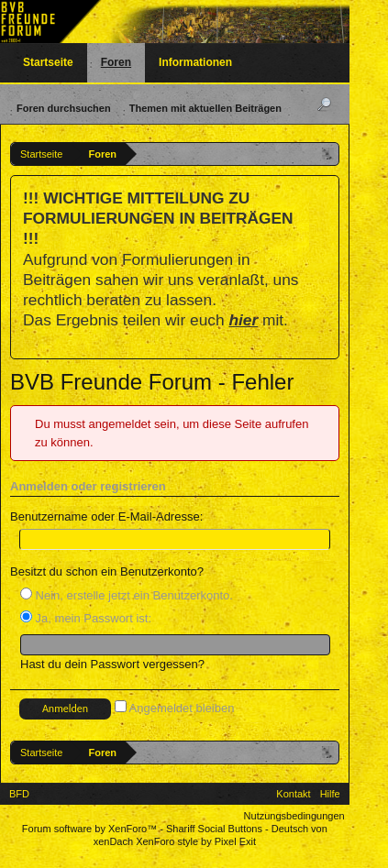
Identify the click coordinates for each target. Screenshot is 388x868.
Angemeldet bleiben (175, 708)
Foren (116, 62)
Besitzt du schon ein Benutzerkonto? (107, 571)
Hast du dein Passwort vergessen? (112, 664)
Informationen (195, 62)
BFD (19, 794)
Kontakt (293, 794)
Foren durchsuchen (64, 108)
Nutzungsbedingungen (294, 816)
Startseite (48, 62)
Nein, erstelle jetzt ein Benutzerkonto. (127, 595)
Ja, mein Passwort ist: (86, 618)
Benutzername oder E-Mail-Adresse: (106, 516)
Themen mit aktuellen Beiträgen (205, 108)
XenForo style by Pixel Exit (196, 841)
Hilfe (330, 794)
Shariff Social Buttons (214, 829)
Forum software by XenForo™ (91, 829)
